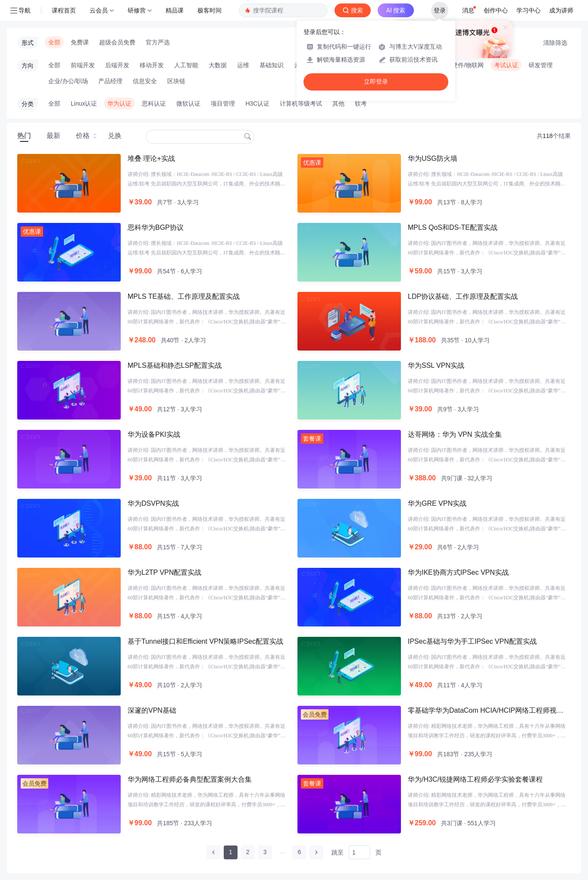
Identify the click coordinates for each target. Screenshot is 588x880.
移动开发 (152, 65)
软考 (361, 103)
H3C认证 (257, 103)
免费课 (80, 42)
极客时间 (210, 10)
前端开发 (83, 65)
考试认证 (506, 65)
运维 (243, 65)
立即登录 (376, 82)
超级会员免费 (117, 42)
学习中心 (529, 10)
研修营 (137, 10)
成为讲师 (561, 10)
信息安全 (145, 81)
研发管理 (541, 65)
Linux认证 (84, 103)
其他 (338, 103)
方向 (28, 66)
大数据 (218, 65)
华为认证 (119, 103)
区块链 (176, 81)
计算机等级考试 (301, 103)
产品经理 (110, 81)
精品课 (175, 10)
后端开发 (117, 65)
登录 (440, 10)
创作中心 (496, 10)
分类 (28, 104)
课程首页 (64, 10)
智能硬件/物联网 (462, 65)
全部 (54, 42)
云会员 (99, 10)
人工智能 (186, 65)
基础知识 (272, 65)
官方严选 (158, 42)
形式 (28, 43)
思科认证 (154, 103)
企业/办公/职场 (68, 81)
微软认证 (188, 103)
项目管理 (223, 103)
